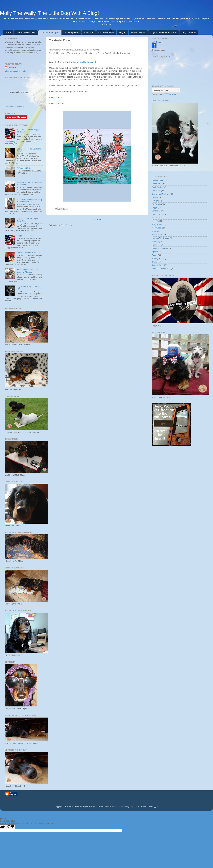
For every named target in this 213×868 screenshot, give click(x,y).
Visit (14, 107)
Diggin (155, 208)
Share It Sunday (159, 248)
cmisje (137, 807)
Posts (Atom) (66, 225)
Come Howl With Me (161, 194)
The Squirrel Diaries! (26, 32)
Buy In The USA (57, 103)
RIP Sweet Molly (24, 168)
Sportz (155, 255)
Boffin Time (157, 184)
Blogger (154, 807)
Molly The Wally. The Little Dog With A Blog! (49, 13)
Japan (155, 218)
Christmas (156, 191)
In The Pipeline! (71, 32)
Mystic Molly (157, 235)
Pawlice (155, 241)
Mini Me (155, 221)
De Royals (156, 204)
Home (8, 32)
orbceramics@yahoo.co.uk (84, 62)
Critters (155, 197)
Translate (169, 94)
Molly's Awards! (138, 32)
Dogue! (123, 32)
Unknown (12, 67)
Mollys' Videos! (189, 32)
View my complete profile (16, 71)
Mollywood (156, 228)
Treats (155, 262)
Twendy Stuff (157, 265)
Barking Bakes (158, 180)
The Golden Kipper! (50, 32)
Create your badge (158, 50)
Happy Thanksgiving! (26, 236)
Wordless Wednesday (161, 269)
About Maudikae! (106, 32)
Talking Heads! (158, 258)
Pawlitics (156, 245)
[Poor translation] (10, 827)
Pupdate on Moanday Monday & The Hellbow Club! (29, 201)
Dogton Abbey (158, 214)
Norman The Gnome (161, 238)
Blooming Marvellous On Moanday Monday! (27, 271)
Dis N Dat (156, 211)
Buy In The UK (56, 97)
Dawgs (155, 201)
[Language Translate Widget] (166, 90)
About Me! (88, 32)
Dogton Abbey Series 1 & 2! (163, 32)
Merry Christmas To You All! (28, 253)
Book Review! (158, 187)
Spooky (155, 252)
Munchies (156, 231)
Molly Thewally (157, 42)
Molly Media (157, 224)
